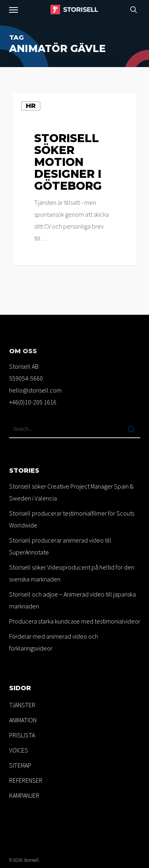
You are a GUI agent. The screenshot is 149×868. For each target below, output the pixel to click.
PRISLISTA (22, 735)
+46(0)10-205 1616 (33, 402)
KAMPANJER (24, 795)
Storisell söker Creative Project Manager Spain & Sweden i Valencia (71, 492)
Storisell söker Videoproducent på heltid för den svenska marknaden (72, 573)
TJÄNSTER (22, 705)
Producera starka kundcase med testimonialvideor (75, 621)
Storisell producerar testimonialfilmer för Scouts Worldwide (72, 519)
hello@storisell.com (35, 390)
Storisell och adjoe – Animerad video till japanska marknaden (73, 600)
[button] (14, 10)
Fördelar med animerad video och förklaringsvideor (54, 642)
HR (31, 106)
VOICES (19, 750)
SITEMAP (20, 765)
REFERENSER (26, 780)
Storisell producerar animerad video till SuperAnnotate (60, 546)
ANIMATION (23, 720)
